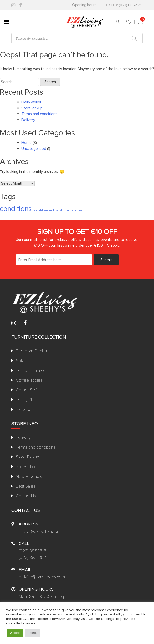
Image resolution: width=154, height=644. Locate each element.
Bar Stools (25, 409)
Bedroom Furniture (33, 351)
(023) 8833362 (32, 557)
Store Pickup (32, 108)
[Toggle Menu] (6, 22)
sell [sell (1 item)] (57, 210)
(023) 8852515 (131, 5)
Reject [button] (32, 633)
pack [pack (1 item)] (52, 210)
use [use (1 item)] (80, 210)
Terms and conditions (39, 114)
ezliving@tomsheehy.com (42, 577)
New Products (29, 476)
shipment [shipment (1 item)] (65, 210)
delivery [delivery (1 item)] (44, 210)
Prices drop (27, 467)
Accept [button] (15, 633)
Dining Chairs (28, 400)
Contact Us (26, 496)
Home (27, 143)
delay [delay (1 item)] (36, 210)
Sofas (21, 361)
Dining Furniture (30, 370)
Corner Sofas (28, 390)
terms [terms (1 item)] (74, 210)
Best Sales (26, 486)
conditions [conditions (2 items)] (16, 209)
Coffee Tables (29, 380)
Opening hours (84, 5)
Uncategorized (34, 149)
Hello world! (31, 102)
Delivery (28, 120)
